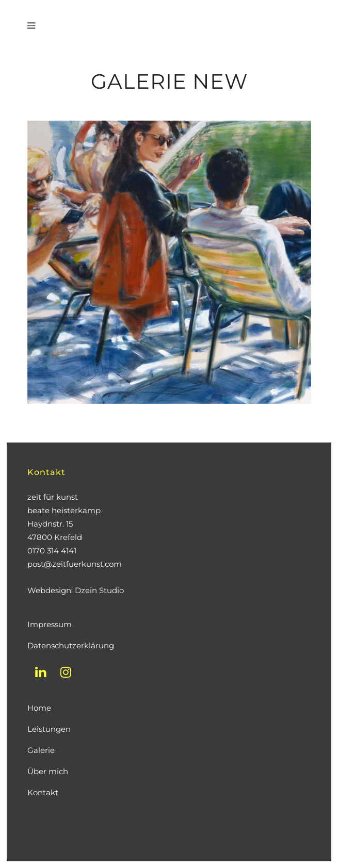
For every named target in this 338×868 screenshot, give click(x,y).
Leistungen (49, 729)
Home (39, 708)
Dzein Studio (99, 590)
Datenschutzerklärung (71, 645)
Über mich (48, 771)
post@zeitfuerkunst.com (75, 564)
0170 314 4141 (52, 551)
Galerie (41, 750)
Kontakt (43, 792)
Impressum (50, 624)
